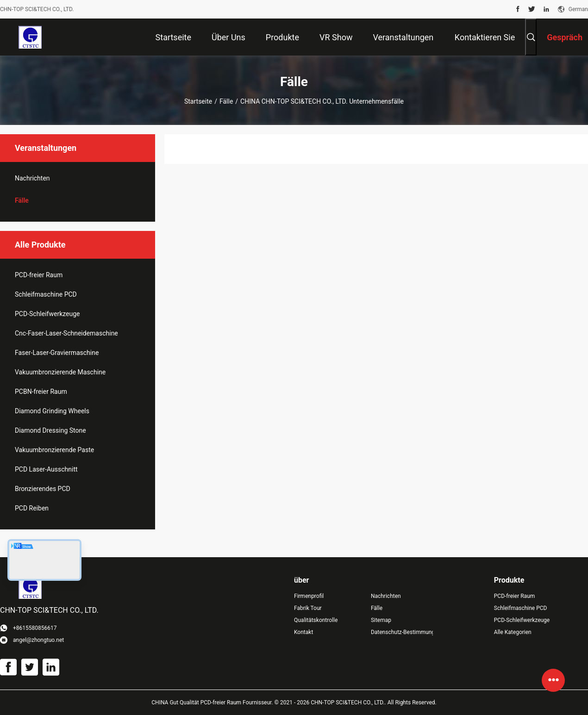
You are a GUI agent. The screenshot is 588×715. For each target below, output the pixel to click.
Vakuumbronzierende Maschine (60, 372)
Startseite (198, 101)
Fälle (226, 101)
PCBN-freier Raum (41, 392)
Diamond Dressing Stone (50, 430)
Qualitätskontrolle (316, 620)
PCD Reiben (32, 508)
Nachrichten (32, 178)
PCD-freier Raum (39, 275)
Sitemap (381, 620)
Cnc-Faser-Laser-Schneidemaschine (66, 333)
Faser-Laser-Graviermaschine (57, 353)
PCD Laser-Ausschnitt (46, 469)
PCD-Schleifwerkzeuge (47, 314)
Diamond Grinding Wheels (52, 411)
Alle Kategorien (513, 632)
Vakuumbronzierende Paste (54, 450)
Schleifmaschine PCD (46, 294)
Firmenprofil (309, 596)
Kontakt (303, 632)
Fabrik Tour (308, 608)
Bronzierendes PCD (43, 489)
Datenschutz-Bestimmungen (402, 632)
